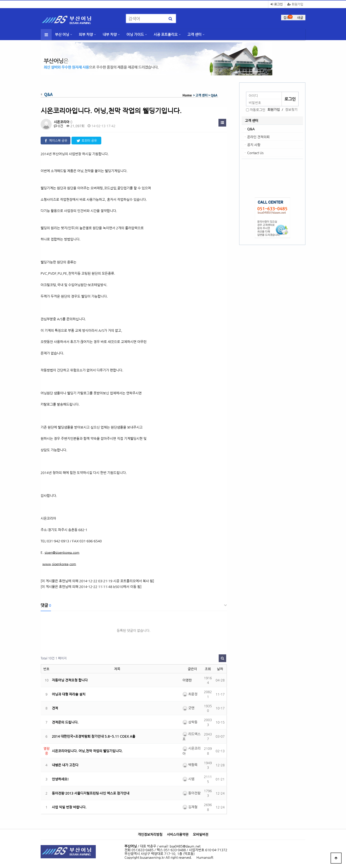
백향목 (190, 765)
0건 (58, 126)
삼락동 (190, 722)
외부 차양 (86, 35)
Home (187, 95)
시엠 (188, 779)
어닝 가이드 (135, 35)
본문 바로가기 (0, 0)
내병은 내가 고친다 (65, 765)
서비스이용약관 (178, 834)
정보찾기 (291, 109)
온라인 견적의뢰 (258, 137)
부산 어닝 (62, 35)
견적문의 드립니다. (65, 722)
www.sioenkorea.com (59, 564)
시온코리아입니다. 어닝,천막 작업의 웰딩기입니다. (87, 751)
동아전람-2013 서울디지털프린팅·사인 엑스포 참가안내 (91, 793)
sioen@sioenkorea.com (62, 552)
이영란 (187, 680)
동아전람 (192, 793)
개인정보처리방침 (150, 834)
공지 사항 (254, 145)
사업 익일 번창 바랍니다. (69, 807)
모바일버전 (201, 834)
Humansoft (205, 857)
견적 (55, 708)
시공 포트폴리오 (166, 35)
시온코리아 (62, 122)
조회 (208, 669)
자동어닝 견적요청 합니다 (70, 680)
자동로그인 (258, 110)
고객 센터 (194, 35)
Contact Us (255, 153)
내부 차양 (110, 35)
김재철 (190, 807)
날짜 (220, 669)
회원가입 (295, 4)
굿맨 (188, 708)
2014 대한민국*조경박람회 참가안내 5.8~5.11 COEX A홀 (94, 736)
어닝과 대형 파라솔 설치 (69, 694)
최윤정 (190, 694)
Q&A (251, 129)
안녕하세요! (60, 779)
